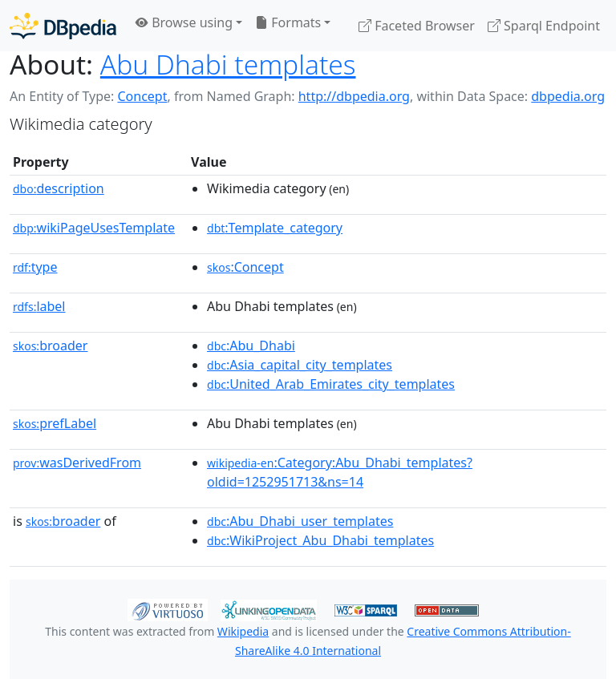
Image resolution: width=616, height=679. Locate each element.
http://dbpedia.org (354, 96)
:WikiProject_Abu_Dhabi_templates (320, 540)
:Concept (245, 267)
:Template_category (275, 228)
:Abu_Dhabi (251, 346)
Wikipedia (243, 631)
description (59, 188)
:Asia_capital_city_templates (300, 365)
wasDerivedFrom (77, 463)
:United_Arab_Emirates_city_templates (331, 384)
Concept (142, 96)
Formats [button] (288, 22)
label (39, 306)
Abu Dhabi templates (228, 64)
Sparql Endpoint (544, 26)
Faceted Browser (417, 26)
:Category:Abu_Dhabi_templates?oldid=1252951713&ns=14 (340, 472)
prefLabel (55, 423)
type (35, 267)
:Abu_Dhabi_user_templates (300, 521)
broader (50, 346)
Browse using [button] (184, 22)
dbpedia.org (568, 96)
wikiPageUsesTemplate (94, 228)
